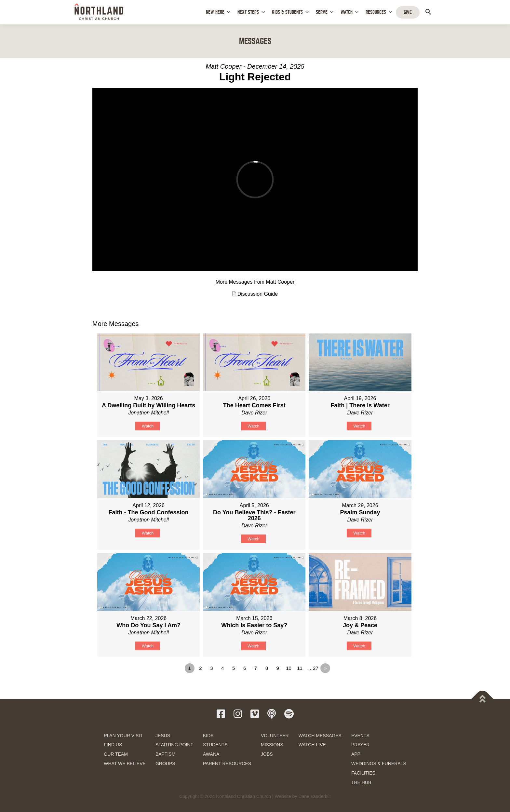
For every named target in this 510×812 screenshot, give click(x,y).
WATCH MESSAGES (320, 736)
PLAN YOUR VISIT (123, 736)
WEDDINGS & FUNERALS (379, 764)
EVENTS (360, 736)
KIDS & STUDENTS (291, 12)
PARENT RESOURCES (227, 764)
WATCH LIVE (312, 745)
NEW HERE (218, 12)
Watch (148, 426)
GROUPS (165, 764)
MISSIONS (272, 745)
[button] (428, 12)
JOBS (267, 754)
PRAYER (361, 745)
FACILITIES (363, 773)
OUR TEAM (116, 754)
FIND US (113, 745)
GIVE (408, 12)
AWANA (211, 754)
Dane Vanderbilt (314, 796)
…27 (313, 668)
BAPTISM (165, 754)
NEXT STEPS (251, 12)
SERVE (325, 12)
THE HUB (361, 782)
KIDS (208, 736)
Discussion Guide (258, 294)
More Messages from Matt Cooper (255, 282)
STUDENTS (215, 745)
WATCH (350, 12)
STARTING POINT (174, 745)
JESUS (163, 736)
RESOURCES (379, 12)
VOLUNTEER (275, 736)
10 (289, 668)
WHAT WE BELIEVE (125, 764)
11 (300, 668)
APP (356, 754)
